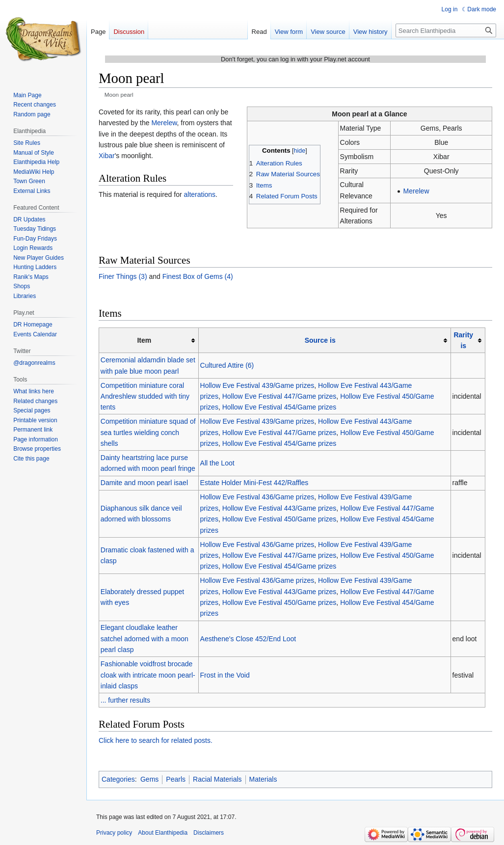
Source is (320, 340)
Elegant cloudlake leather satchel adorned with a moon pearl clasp (145, 639)
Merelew (416, 191)
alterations (200, 194)
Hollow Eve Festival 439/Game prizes (257, 385)
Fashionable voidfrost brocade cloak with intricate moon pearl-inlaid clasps (148, 675)
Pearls (176, 779)
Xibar (107, 156)
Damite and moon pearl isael (144, 483)
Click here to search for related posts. (156, 740)
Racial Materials (217, 779)
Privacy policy (114, 833)
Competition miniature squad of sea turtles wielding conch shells (148, 432)
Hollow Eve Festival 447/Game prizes (279, 396)
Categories (118, 779)
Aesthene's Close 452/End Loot (248, 639)
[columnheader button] (324, 340)
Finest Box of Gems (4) (198, 276)
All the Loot (217, 463)
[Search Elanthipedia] (446, 30)
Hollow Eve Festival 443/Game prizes (279, 508)
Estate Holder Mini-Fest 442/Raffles (254, 483)
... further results (125, 700)
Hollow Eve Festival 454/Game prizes (279, 407)
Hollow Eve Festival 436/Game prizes (257, 497)
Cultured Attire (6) (227, 365)
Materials (263, 779)
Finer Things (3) (123, 276)
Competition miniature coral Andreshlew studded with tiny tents (145, 396)
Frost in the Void (225, 675)
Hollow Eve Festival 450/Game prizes (279, 519)
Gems (149, 779)
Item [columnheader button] (144, 340)
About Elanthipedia (163, 833)
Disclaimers (209, 833)
